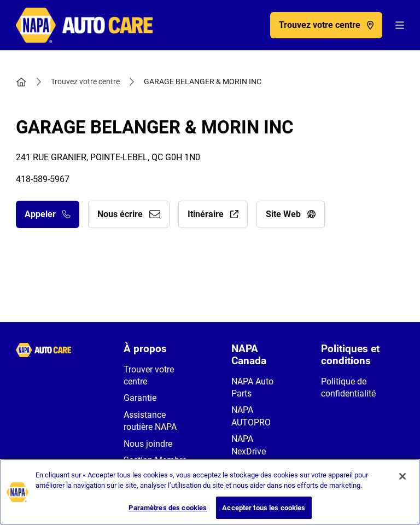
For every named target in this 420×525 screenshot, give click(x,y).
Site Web (291, 214)
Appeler (48, 214)
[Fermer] (402, 484)
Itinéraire (213, 214)
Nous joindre (148, 444)
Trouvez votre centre (85, 81)
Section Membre (155, 460)
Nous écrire (129, 214)
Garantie (140, 398)
